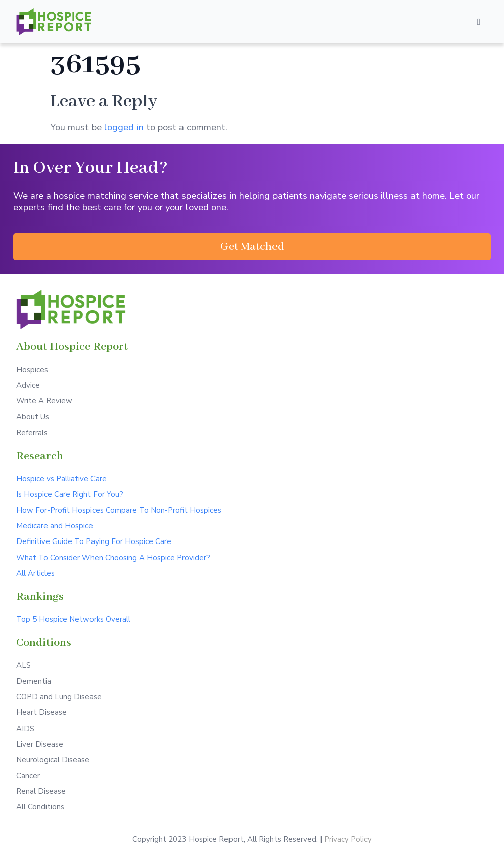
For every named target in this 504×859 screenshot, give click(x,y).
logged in (124, 127)
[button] (252, 247)
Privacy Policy (348, 839)
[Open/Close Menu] (479, 22)
